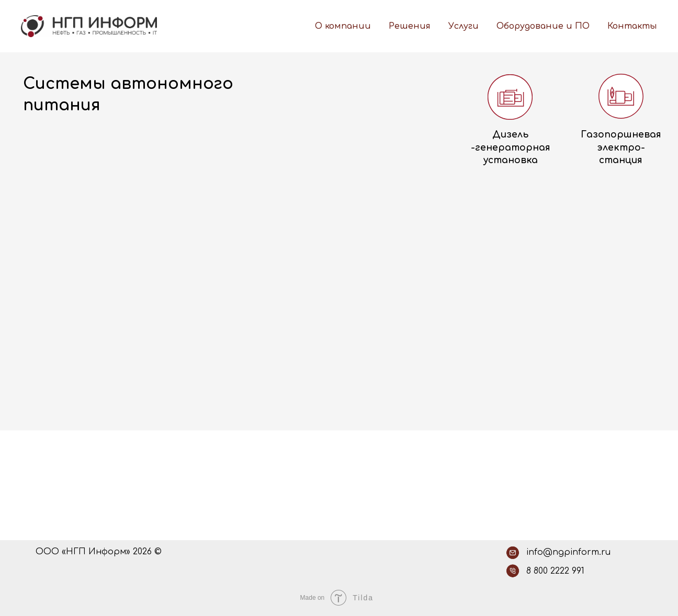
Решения (410, 26)
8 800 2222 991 (555, 571)
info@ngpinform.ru (568, 552)
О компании (343, 26)
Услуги (464, 26)
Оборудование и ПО (543, 26)
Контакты (632, 26)
